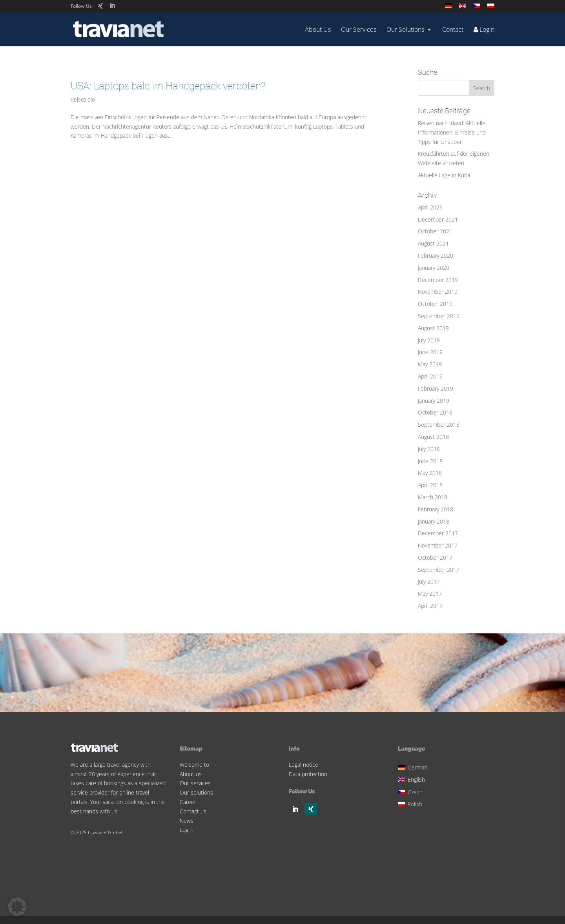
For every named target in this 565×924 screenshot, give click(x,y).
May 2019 (430, 364)
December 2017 (438, 533)
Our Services (359, 30)
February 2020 (436, 256)
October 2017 (435, 557)
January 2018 (434, 521)
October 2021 (435, 231)
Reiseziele (83, 99)
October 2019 (435, 304)
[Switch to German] (448, 8)
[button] (17, 907)
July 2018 (429, 449)
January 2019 (434, 401)
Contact (453, 30)
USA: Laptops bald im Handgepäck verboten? (168, 86)
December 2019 (438, 280)
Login (186, 830)
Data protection (308, 774)
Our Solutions (405, 30)
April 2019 (430, 376)
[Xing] (100, 6)
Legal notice (303, 765)
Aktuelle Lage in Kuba (444, 175)
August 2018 (433, 437)
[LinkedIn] (112, 6)
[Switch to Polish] (491, 8)
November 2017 (438, 545)
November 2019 (438, 292)
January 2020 (434, 268)
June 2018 (430, 461)
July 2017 (429, 581)
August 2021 (433, 243)
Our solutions (196, 792)
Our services (195, 783)
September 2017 (439, 570)
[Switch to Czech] (477, 8)
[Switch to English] (414, 779)
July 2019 (429, 340)
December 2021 (438, 219)
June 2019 (430, 352)
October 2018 (435, 412)
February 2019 (436, 388)
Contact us (193, 811)
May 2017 (430, 594)
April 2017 (430, 606)
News (187, 821)
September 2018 (439, 425)
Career (188, 802)
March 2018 (433, 497)
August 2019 (433, 328)
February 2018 (436, 509)
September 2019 (439, 316)
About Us (318, 30)
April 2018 (430, 485)
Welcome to (194, 765)
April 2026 (430, 207)
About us (191, 774)
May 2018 (430, 473)
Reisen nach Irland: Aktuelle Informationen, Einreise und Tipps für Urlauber (452, 132)
